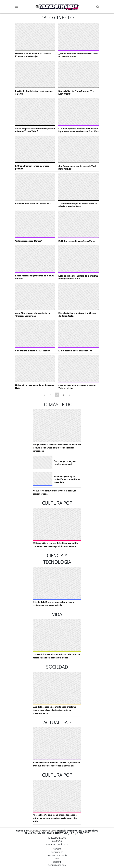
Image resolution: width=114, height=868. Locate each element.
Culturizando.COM (57, 865)
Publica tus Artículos (57, 844)
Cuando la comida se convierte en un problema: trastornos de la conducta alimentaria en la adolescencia (55, 710)
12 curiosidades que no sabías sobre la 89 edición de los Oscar (77, 205)
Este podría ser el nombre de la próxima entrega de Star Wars (78, 277)
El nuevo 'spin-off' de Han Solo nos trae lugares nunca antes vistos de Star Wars (79, 130)
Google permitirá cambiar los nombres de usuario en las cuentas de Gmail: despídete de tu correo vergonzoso (57, 448)
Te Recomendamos (57, 838)
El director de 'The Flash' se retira (75, 351)
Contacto (57, 841)
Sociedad (57, 862)
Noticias (57, 849)
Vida (57, 859)
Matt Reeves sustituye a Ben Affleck (77, 241)
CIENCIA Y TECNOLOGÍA (57, 855)
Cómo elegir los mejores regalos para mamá (65, 463)
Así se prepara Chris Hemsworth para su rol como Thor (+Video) (35, 130)
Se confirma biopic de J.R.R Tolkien (33, 351)
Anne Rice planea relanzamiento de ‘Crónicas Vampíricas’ (33, 314)
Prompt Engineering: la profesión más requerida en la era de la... (67, 479)
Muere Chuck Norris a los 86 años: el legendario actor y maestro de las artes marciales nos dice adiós (55, 818)
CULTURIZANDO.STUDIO (42, 830)
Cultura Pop (57, 852)
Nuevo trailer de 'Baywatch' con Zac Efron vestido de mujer (33, 55)
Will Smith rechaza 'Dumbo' (28, 241)
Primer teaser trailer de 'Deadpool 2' (33, 203)
